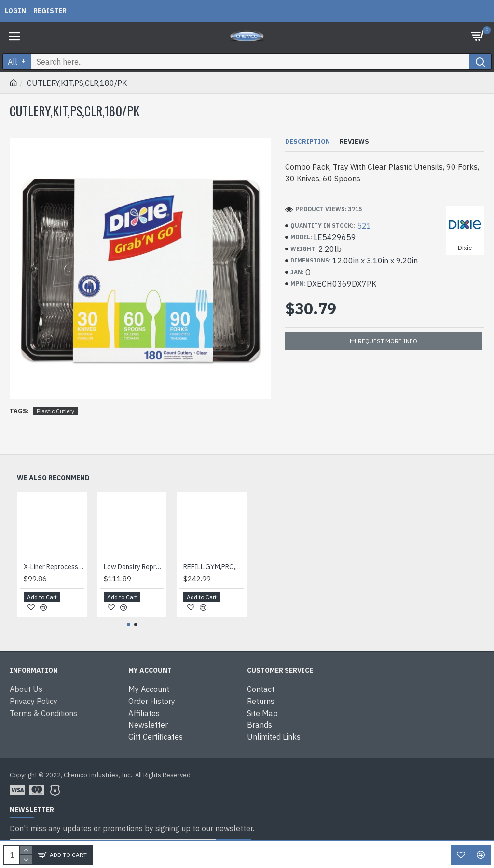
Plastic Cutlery (55, 411)
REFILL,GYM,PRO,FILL (214, 568)
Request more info (388, 341)
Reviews (354, 142)
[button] (129, 627)
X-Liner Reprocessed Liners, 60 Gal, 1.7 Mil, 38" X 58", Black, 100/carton (54, 568)
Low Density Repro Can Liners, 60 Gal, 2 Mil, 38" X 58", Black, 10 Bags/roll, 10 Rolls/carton (134, 568)
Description (308, 142)
